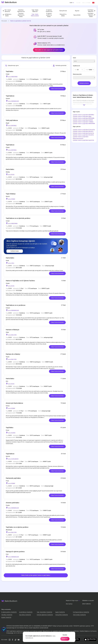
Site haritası (69, 604)
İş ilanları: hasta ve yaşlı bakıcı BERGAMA (84, 118)
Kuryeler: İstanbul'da (6, 617)
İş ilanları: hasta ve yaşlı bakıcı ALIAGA (83, 120)
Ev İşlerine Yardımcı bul (49, 11)
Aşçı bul (77, 11)
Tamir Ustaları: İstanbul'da (79, 615)
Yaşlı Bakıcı (10, 428)
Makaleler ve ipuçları (88, 601)
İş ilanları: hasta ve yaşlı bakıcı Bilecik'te (83, 131)
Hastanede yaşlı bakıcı (13, 478)
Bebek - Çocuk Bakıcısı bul (7, 11)
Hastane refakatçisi (13, 330)
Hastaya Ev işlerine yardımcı (15, 552)
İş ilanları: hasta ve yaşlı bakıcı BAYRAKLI (83, 115)
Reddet (65, 635)
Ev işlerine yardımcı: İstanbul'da (9, 612)
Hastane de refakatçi (13, 354)
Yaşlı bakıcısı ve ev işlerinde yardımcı (18, 218)
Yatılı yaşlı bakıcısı (12, 120)
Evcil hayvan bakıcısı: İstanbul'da (81, 612)
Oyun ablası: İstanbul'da (25, 615)
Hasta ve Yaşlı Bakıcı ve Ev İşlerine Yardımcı (20, 281)
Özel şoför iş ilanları (63, 15)
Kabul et (65, 639)
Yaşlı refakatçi (11, 194)
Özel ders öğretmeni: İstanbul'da (45, 615)
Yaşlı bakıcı (10, 71)
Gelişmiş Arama (84, 83)
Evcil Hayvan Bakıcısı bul (91, 11)
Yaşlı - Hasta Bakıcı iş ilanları (35, 15)
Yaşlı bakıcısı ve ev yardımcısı (16, 305)
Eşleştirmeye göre (12, 66)
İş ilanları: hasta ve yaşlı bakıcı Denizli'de (83, 135)
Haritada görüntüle (60, 66)
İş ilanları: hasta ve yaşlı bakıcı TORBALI (83, 122)
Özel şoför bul (63, 11)
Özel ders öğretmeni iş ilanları (21, 15)
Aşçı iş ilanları (77, 15)
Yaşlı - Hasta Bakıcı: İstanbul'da (44, 612)
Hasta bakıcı (10, 169)
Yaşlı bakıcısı (10, 96)
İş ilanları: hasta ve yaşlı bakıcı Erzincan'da (84, 130)
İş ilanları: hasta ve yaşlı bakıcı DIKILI (82, 117)
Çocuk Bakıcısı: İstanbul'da (26, 612)
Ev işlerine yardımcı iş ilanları (49, 15)
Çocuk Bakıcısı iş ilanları (7, 15)
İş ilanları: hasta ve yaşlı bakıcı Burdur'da (83, 133)
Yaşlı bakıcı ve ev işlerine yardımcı (17, 527)
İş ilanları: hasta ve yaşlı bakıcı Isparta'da (83, 140)
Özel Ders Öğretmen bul (21, 11)
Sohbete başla (15, 251)
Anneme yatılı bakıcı (13, 503)
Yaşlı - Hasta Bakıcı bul (35, 11)
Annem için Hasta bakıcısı (14, 403)
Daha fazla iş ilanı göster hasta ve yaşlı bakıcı (36, 575)
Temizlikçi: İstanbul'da (7, 615)
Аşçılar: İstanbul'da (60, 612)
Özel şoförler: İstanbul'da (62, 615)
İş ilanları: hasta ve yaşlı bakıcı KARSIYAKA (84, 124)
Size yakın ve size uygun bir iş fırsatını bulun (49, 50)
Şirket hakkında (86, 604)
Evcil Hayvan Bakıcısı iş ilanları (91, 15)
